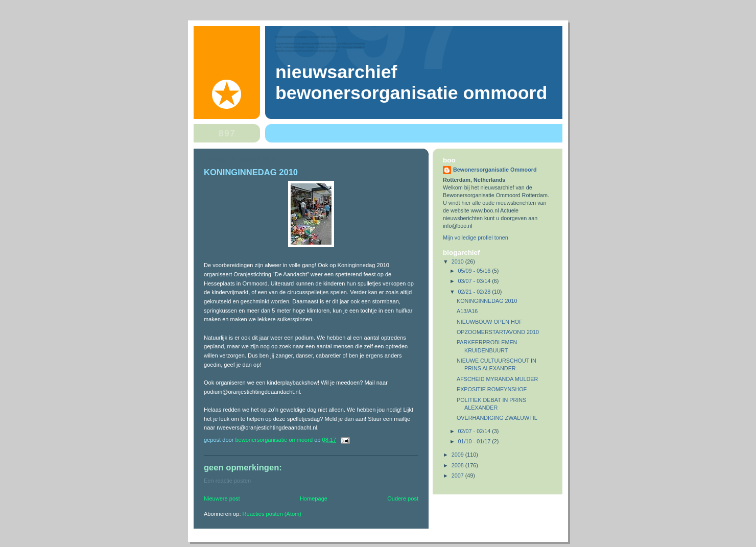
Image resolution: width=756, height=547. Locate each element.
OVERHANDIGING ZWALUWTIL (497, 418)
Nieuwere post (222, 498)
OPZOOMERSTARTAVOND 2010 (498, 332)
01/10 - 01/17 (475, 441)
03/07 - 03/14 (475, 281)
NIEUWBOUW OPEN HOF (490, 322)
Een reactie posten (227, 481)
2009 (458, 455)
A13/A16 (467, 311)
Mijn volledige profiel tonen (476, 237)
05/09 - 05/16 (475, 271)
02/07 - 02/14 (475, 431)
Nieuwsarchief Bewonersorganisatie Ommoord (411, 82)
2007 (458, 475)
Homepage (314, 498)
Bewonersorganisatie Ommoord (495, 170)
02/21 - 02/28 (475, 292)
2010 (458, 261)
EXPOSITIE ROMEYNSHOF (492, 389)
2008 (458, 465)
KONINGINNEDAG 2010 (487, 301)
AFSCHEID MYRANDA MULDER (497, 379)
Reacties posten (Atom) (272, 514)
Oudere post (403, 498)
